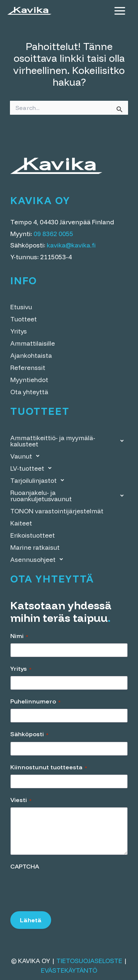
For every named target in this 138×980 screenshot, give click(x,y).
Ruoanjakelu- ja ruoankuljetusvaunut (69, 496)
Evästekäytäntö (69, 970)
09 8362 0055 (53, 234)
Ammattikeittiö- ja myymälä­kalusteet (69, 441)
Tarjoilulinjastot (39, 480)
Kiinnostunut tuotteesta (49, 767)
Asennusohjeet (39, 560)
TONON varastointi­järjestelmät (57, 511)
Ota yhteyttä (29, 392)
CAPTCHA (25, 866)
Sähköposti (29, 734)
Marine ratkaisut (35, 547)
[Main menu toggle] (120, 11)
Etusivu (21, 307)
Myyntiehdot (29, 380)
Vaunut (27, 456)
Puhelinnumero (36, 701)
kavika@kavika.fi (71, 245)
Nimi (19, 636)
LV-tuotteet (33, 468)
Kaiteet (21, 523)
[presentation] (66, 888)
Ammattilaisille (33, 343)
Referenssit (28, 368)
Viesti (21, 800)
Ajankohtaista (31, 355)
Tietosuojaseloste (89, 961)
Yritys (19, 331)
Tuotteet (24, 319)
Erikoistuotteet (33, 535)
